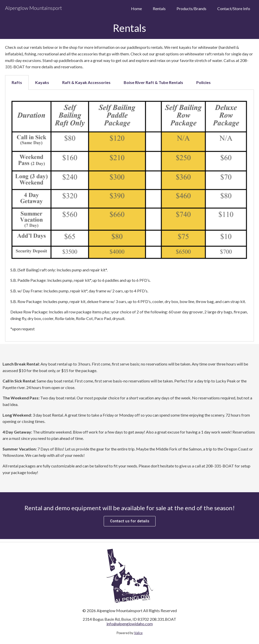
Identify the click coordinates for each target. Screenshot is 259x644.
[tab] (17, 82)
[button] (130, 521)
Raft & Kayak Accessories (86, 82)
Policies (203, 82)
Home (136, 9)
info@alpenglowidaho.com (130, 624)
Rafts (17, 82)
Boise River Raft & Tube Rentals (153, 82)
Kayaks (42, 82)
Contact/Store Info (234, 9)
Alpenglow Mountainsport (34, 8)
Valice (138, 633)
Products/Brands (191, 9)
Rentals (159, 9)
